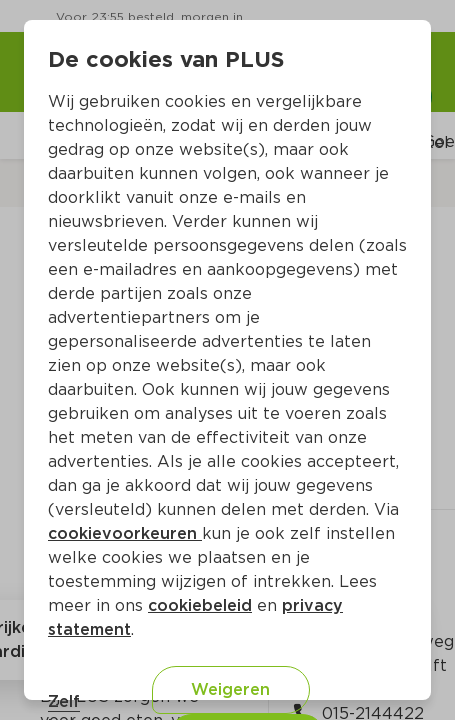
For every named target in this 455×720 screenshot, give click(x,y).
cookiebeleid (200, 605)
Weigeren (230, 689)
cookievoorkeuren (125, 533)
